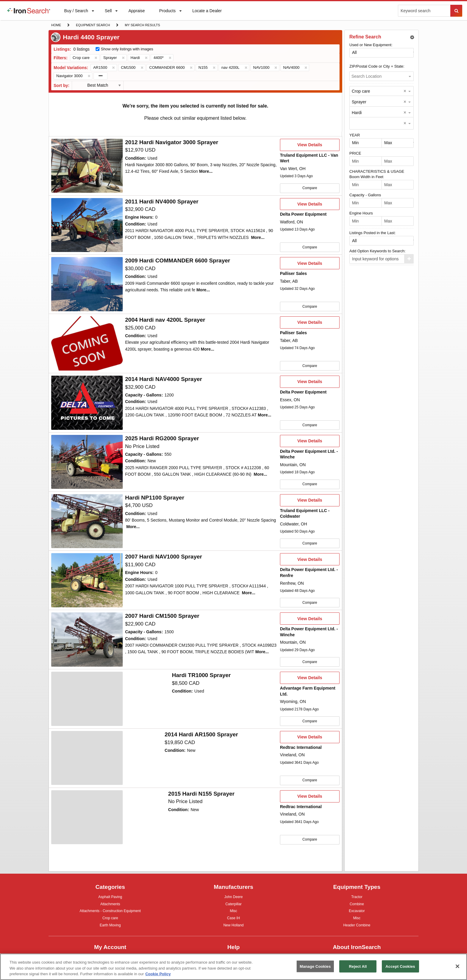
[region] (233, 967)
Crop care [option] (361, 91)
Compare (310, 188)
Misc (234, 911)
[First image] (87, 166)
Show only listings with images (127, 49)
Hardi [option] (357, 113)
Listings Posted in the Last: (372, 233)
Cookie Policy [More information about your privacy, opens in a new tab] (158, 974)
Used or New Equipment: (371, 45)
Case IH (233, 919)
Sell (108, 12)
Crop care (110, 919)
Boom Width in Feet (366, 177)
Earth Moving (110, 926)
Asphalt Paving (110, 898)
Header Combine (357, 926)
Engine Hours (361, 213)
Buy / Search (76, 14)
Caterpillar (234, 904)
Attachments (110, 904)
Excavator (357, 911)
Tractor (357, 897)
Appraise (136, 12)
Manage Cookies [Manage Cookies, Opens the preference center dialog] (315, 966)
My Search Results (142, 26)
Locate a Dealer (207, 14)
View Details (310, 147)
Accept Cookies (400, 966)
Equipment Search (93, 26)
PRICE (355, 153)
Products (167, 12)
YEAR (355, 135)
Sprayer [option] (359, 102)
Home (56, 25)
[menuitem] (29, 11)
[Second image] (87, 284)
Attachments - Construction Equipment (110, 912)
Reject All (358, 966)
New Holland (233, 926)
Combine (357, 904)
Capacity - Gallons (365, 195)
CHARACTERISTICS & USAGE (377, 171)
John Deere (233, 898)
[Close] (457, 966)
